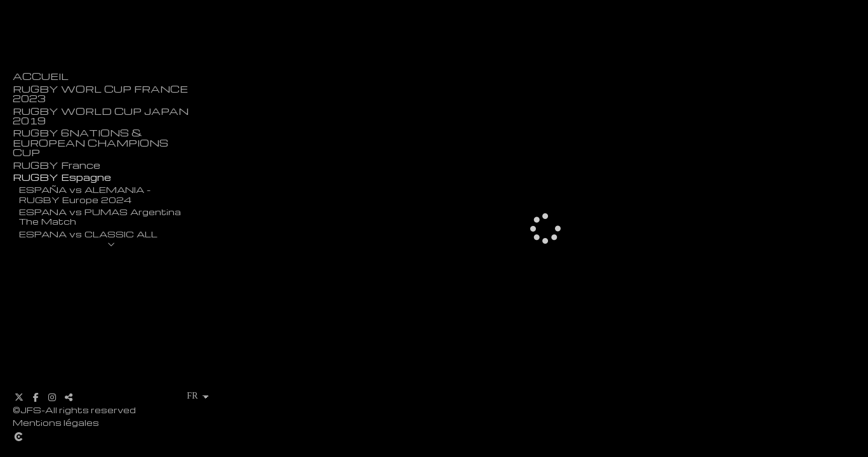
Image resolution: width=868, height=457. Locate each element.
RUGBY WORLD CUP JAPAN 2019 (101, 116)
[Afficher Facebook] (36, 397)
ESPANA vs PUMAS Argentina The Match (100, 216)
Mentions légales (56, 422)
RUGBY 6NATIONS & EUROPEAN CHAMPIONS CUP (90, 143)
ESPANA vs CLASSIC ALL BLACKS (88, 238)
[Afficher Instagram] (52, 397)
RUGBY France (57, 165)
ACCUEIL (41, 76)
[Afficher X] (19, 397)
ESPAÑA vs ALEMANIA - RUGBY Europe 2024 (85, 194)
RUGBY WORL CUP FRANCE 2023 (100, 94)
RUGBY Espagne (62, 177)
